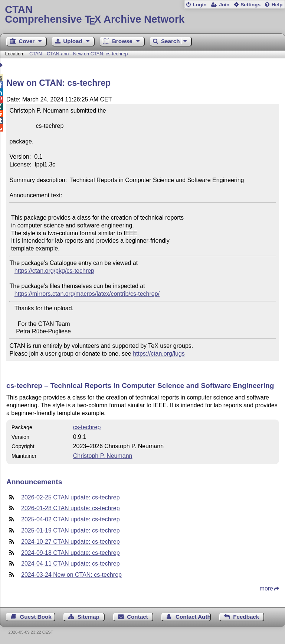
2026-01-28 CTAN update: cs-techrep (71, 508)
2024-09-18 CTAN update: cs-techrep (71, 553)
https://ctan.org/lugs (159, 354)
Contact (137, 617)
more (266, 588)
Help (277, 5)
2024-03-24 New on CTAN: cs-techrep (71, 575)
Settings (250, 5)
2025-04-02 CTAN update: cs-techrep (71, 519)
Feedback (246, 617)
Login (199, 5)
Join (224, 5)
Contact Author (193, 617)
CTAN (36, 54)
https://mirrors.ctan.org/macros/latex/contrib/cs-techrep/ (87, 294)
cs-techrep (87, 427)
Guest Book (36, 617)
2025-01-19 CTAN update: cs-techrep (71, 530)
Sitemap (89, 617)
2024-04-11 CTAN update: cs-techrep (71, 564)
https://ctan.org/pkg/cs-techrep (54, 271)
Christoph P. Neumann (103, 456)
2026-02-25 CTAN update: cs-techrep (71, 497)
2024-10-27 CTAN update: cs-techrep (71, 542)
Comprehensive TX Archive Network (142, 15)
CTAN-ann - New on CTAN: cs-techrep (87, 54)
